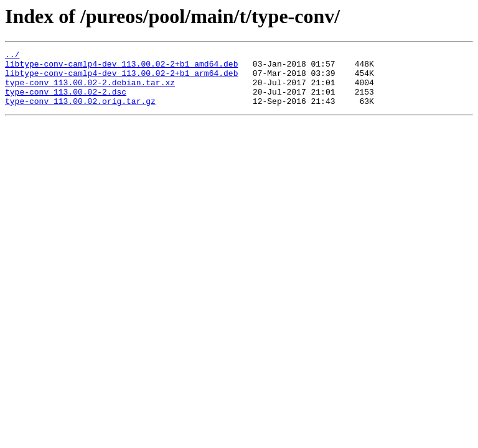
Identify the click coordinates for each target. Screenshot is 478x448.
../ (12, 56)
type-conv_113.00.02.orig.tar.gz (80, 112)
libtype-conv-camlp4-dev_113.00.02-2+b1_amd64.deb (121, 67)
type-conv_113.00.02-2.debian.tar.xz (90, 90)
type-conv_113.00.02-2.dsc (66, 101)
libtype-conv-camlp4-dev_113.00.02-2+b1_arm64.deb (121, 78)
